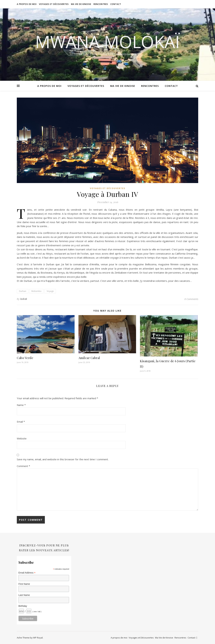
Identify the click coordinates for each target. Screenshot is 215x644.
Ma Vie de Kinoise (81, 4)
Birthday (23, 606)
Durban (23, 291)
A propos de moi (27, 4)
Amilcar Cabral (89, 358)
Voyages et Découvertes (54, 4)
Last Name (24, 595)
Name (21, 405)
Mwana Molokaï (107, 42)
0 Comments (191, 299)
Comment (23, 466)
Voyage (50, 291)
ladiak (24, 299)
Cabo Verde (25, 358)
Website (22, 438)
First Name (24, 584)
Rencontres (101, 4)
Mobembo (36, 291)
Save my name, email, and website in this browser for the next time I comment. (63, 459)
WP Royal (38, 638)
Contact (116, 4)
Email (21, 422)
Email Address (27, 573)
